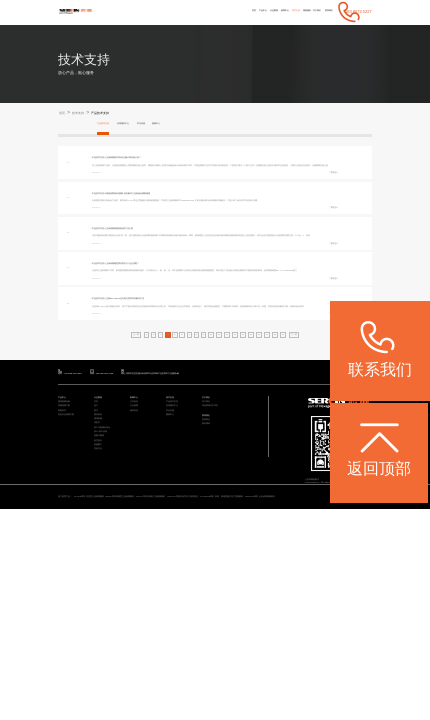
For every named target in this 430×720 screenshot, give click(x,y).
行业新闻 (138, 511)
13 (242, 424)
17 (289, 424)
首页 (180, 11)
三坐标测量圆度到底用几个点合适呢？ (152, 317)
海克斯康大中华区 (218, 511)
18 (300, 424)
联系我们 (324, 11)
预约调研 (210, 540)
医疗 (98, 519)
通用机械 (102, 535)
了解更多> (329, 191)
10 (206, 424)
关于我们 (302, 11)
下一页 (328, 424)
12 (230, 424)
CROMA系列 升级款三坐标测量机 (240, 617)
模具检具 (102, 527)
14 (253, 424)
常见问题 (169, 125)
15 (265, 424)
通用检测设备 (70, 502)
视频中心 (192, 125)
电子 (98, 511)
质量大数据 (104, 567)
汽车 (98, 502)
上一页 (101, 424)
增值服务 (282, 11)
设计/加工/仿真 (107, 559)
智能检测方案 (70, 511)
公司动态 (138, 502)
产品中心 (197, 11)
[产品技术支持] (105, 160)
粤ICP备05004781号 (353, 586)
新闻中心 (240, 11)
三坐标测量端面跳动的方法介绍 (146, 265)
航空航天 (102, 575)
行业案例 (219, 11)
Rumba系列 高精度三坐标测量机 (179, 617)
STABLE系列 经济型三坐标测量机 (119, 617)
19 (312, 424)
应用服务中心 (141, 125)
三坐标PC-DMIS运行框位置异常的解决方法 (156, 369)
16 (277, 424)
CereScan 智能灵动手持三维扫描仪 (303, 617)
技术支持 (260, 11)
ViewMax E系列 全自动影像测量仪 (143, 624)
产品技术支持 (121, 114)
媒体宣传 (138, 519)
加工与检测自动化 (110, 551)
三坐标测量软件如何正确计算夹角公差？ (154, 160)
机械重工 (102, 583)
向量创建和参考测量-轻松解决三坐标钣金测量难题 (162, 212)
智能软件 (66, 519)
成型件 (100, 543)
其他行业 (102, 591)
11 (218, 424)
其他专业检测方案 (74, 527)
